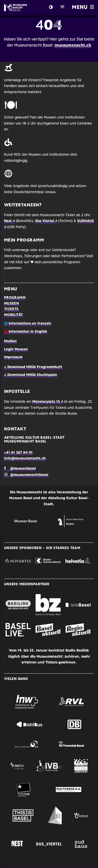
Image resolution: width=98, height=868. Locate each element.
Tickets (11, 309)
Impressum (13, 357)
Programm (15, 298)
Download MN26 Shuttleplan (31, 375)
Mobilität (13, 315)
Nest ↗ (9, 221)
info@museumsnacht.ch (25, 459)
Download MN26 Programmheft (33, 367)
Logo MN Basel (21, 8)
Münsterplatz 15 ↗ (48, 402)
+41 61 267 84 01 (18, 453)
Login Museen (16, 349)
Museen (11, 304)
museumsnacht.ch (73, 45)
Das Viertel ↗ (46, 221)
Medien (10, 341)
